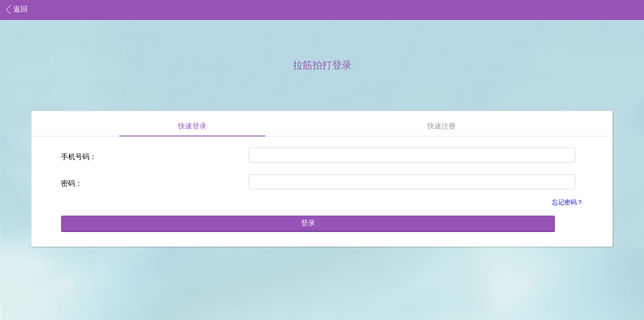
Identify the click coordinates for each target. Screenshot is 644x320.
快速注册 (441, 126)
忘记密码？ (567, 202)
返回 (20, 9)
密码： (72, 183)
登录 (308, 223)
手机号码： (79, 157)
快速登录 (192, 126)
